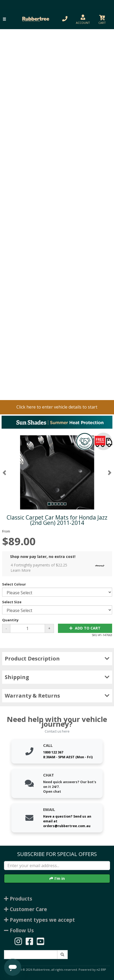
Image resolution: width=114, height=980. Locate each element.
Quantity (10, 620)
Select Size (12, 602)
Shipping (57, 677)
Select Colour (14, 584)
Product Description (57, 658)
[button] (4, 19)
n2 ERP (101, 970)
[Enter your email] (57, 866)
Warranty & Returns (57, 696)
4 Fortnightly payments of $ (59, 568)
